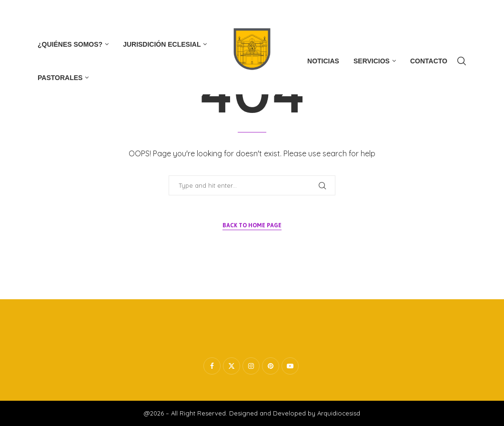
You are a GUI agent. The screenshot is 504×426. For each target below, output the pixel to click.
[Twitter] (56, 14)
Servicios (372, 61)
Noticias (323, 61)
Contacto (429, 61)
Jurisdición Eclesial (162, 44)
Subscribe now (442, 14)
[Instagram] (72, 14)
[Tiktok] (122, 14)
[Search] (462, 61)
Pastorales (60, 78)
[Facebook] (40, 14)
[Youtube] (89, 14)
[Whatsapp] (106, 14)
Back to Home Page (252, 225)
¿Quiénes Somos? (70, 44)
